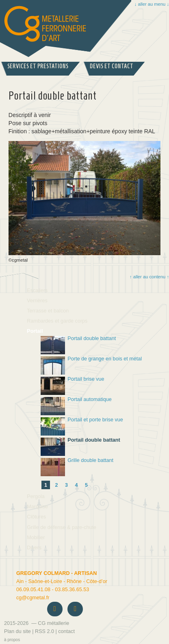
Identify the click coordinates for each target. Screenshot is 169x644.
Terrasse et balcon (48, 311)
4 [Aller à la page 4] (77, 485)
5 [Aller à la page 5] (86, 485)
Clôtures (36, 517)
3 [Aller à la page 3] (66, 485)
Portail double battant (78, 345)
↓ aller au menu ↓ (152, 4)
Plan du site (17, 631)
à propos (12, 640)
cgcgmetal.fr (33, 598)
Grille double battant (77, 467)
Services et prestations (38, 66)
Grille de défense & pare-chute (62, 527)
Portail (35, 331)
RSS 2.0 (44, 631)
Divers (34, 548)
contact (66, 631)
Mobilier (36, 538)
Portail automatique (76, 406)
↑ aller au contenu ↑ (149, 277)
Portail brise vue (73, 386)
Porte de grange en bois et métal (91, 365)
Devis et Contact (112, 66)
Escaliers (37, 291)
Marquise (37, 507)
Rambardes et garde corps (57, 321)
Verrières (37, 301)
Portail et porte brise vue (82, 426)
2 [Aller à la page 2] (57, 485)
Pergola (36, 497)
